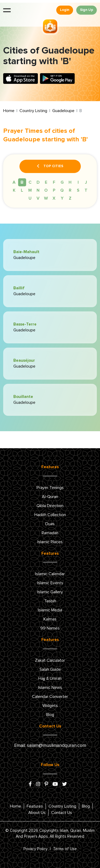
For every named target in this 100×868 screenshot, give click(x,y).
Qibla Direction (50, 506)
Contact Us (62, 813)
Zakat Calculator (50, 660)
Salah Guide (50, 669)
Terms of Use (65, 849)
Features (35, 806)
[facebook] (30, 784)
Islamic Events (50, 583)
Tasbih (50, 601)
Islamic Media (50, 610)
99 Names (50, 628)
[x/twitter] (65, 784)
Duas (50, 524)
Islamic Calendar (50, 574)
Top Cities (50, 166)
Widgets (50, 706)
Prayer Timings (50, 488)
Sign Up (87, 10)
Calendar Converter (50, 697)
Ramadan (50, 533)
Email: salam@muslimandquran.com (50, 746)
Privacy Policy (35, 849)
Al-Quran (50, 497)
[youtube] (55, 784)
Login (65, 10)
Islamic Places (50, 542)
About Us (37, 813)
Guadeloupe (63, 111)
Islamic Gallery (50, 592)
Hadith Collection (50, 515)
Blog (50, 715)
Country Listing (33, 111)
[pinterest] (46, 784)
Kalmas (50, 619)
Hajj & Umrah (50, 678)
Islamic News (50, 688)
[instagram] (38, 784)
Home (9, 111)
